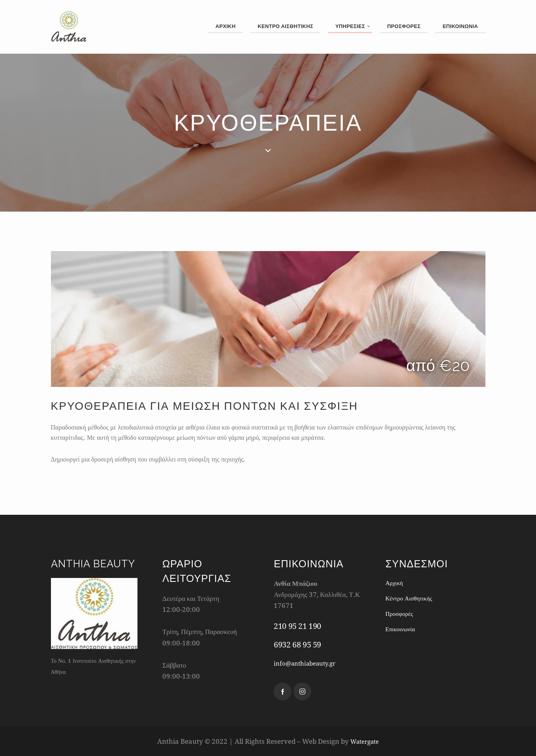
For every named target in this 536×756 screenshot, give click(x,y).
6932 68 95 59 (297, 644)
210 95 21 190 (297, 626)
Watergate (365, 741)
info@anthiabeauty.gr (309, 663)
